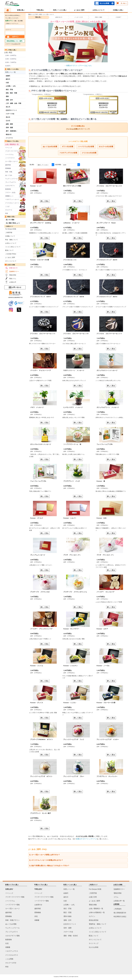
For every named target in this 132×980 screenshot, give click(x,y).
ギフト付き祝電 (68, 147)
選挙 (7, 96)
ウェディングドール (11, 179)
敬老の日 (9, 134)
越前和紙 (8, 165)
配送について (9, 250)
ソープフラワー (10, 158)
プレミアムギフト (11, 182)
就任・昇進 (9, 89)
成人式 (8, 107)
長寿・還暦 (9, 128)
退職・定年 (9, 100)
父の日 (8, 121)
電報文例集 (93, 905)
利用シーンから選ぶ (60, 10)
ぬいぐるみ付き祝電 (50, 147)
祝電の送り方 (13, 268)
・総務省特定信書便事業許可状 (15, 297)
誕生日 (8, 79)
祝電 (40, 14)
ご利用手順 (9, 233)
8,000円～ (8, 66)
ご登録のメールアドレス (12, 24)
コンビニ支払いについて (13, 247)
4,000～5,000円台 (11, 59)
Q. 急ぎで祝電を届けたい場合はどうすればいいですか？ (49, 866)
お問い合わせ (15, 287)
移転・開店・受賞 (11, 93)
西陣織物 (8, 168)
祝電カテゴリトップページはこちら (79, 66)
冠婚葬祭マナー (14, 271)
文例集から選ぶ (118, 10)
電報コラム (13, 279)
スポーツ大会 (10, 114)
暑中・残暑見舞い (11, 131)
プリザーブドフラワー (12, 151)
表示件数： (59, 165)
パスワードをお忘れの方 (13, 44)
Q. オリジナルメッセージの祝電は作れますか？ (46, 860)
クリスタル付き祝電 (89, 153)
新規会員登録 (94, 920)
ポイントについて (11, 261)
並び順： (32, 165)
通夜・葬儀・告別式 (71, 936)
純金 (7, 213)
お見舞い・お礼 (11, 86)
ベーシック (9, 148)
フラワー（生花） (11, 193)
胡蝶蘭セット (9, 196)
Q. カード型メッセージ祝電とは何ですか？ (45, 855)
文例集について (10, 236)
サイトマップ (94, 943)
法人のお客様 (104, 3)
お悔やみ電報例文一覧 (97, 912)
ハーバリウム (9, 154)
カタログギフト (10, 186)
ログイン (92, 916)
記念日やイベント (11, 110)
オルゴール (9, 210)
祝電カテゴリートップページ (86, 839)
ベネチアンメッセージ (12, 199)
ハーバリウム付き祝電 (86, 147)
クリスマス (9, 138)
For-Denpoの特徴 (11, 229)
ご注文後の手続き (11, 254)
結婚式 (8, 76)
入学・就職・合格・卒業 (14, 103)
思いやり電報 (10, 220)
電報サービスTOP (33, 14)
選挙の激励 (67, 916)
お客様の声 (13, 282)
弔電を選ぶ (40, 10)
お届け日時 (93, 897)
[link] (19, 304)
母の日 (8, 117)
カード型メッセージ (11, 161)
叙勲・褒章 (9, 124)
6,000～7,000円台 (11, 62)
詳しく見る (45, 201)
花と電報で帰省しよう (13, 223)
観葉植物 (8, 189)
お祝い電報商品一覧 (12, 144)
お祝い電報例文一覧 (96, 909)
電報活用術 (13, 275)
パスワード (8, 30)
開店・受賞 (67, 912)
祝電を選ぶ (21, 10)
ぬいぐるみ (9, 175)
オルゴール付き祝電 (106, 147)
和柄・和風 (9, 172)
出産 (7, 83)
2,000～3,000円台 (11, 55)
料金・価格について (11, 240)
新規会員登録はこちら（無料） (15, 41)
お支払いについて (99, 10)
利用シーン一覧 (10, 72)
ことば (7, 206)
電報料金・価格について (98, 924)
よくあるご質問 (79, 10)
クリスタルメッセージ (12, 203)
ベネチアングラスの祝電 (68, 153)
